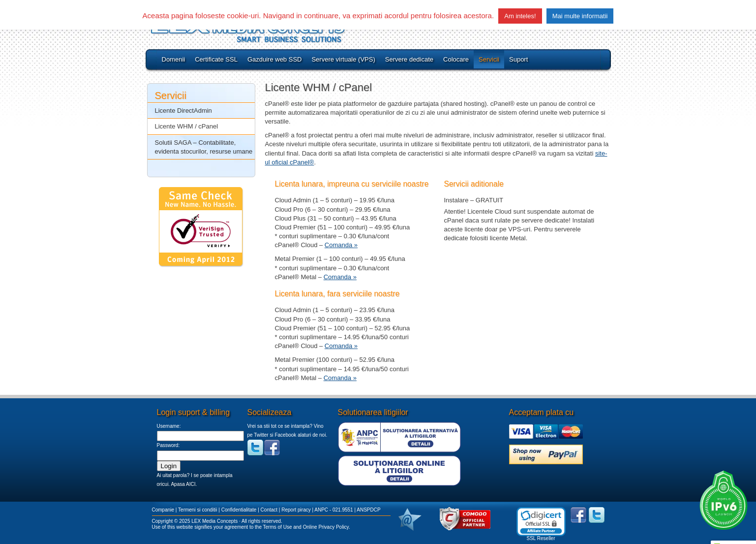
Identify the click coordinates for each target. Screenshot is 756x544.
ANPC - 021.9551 (333, 510)
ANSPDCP (368, 510)
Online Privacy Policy (326, 527)
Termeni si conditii (197, 510)
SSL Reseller (541, 538)
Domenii (174, 59)
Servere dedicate (409, 59)
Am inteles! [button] (520, 16)
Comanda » (341, 245)
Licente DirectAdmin (183, 111)
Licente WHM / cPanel (187, 126)
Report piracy (296, 510)
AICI (191, 484)
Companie (163, 510)
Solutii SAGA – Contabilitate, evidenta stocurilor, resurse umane (204, 147)
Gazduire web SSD (275, 59)
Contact (269, 510)
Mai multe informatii (580, 16)
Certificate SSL (216, 59)
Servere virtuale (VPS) (343, 59)
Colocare (456, 59)
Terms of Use (278, 527)
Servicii (489, 59)
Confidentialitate (239, 510)
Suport (518, 59)
